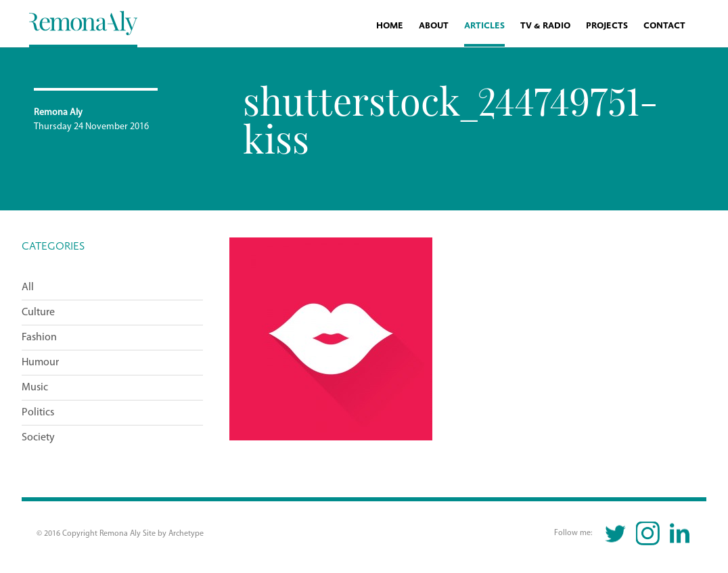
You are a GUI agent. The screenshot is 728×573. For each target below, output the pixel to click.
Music (35, 388)
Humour (40, 363)
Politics (38, 413)
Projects (607, 26)
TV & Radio (545, 26)
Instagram (648, 533)
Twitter (616, 533)
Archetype (186, 534)
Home (390, 26)
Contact (664, 26)
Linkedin (680, 533)
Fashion (39, 338)
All (28, 288)
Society (38, 438)
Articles (484, 26)
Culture (38, 313)
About (434, 26)
